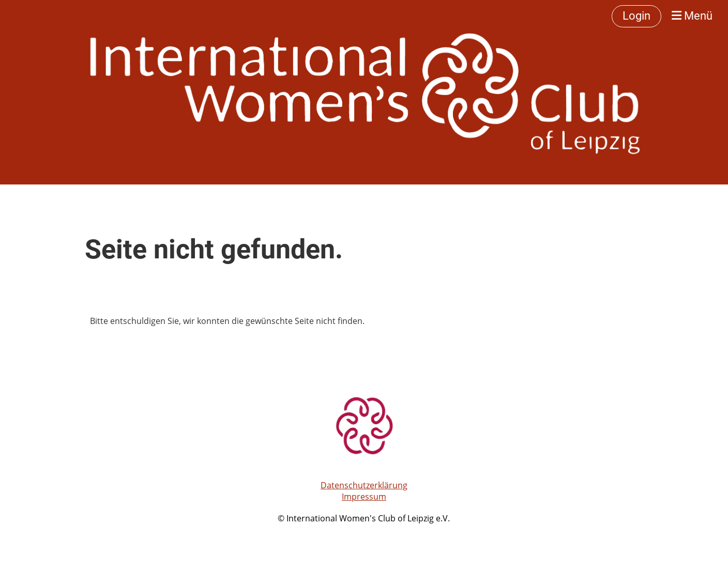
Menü (692, 16)
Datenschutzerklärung (364, 485)
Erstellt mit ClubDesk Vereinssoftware (364, 531)
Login (636, 16)
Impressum (364, 497)
